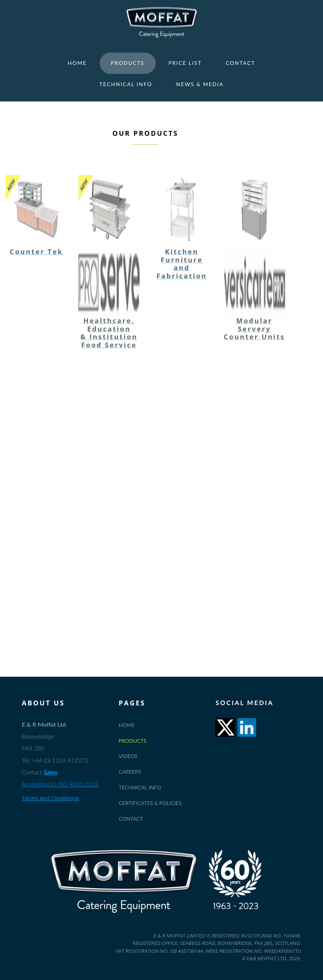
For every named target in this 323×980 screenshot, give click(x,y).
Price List (185, 63)
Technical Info (126, 84)
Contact (240, 63)
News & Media (200, 84)
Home (77, 63)
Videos (128, 756)
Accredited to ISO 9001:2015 (60, 784)
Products (128, 63)
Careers (130, 772)
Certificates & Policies (150, 803)
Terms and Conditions (50, 798)
